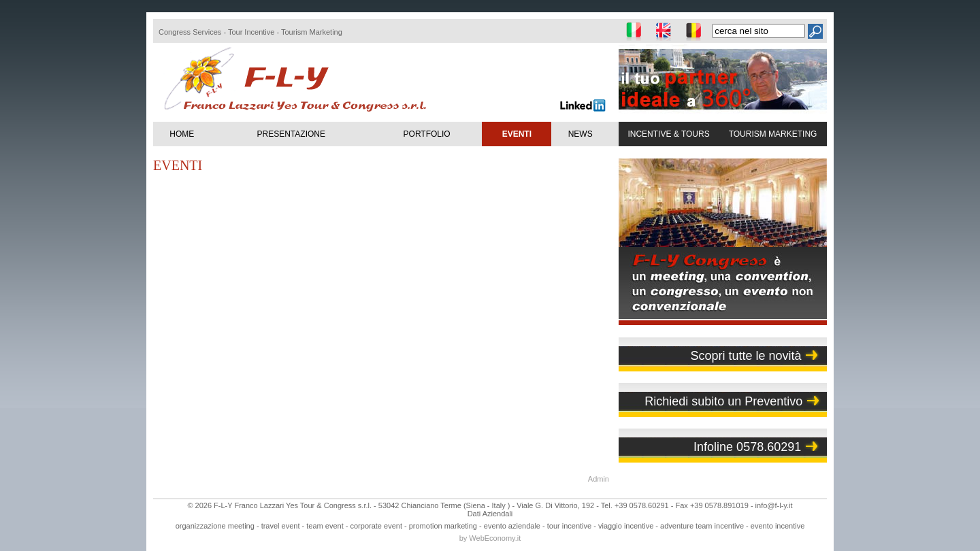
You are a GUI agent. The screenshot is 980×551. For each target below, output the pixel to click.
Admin (599, 479)
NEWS (581, 134)
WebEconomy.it (495, 538)
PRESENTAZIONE (291, 134)
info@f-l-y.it (774, 505)
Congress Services (190, 32)
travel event (281, 526)
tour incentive (569, 526)
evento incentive (778, 526)
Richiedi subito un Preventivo (723, 401)
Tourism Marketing (312, 32)
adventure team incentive (702, 526)
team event (325, 526)
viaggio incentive (626, 526)
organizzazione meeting (215, 526)
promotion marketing (443, 526)
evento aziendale (512, 526)
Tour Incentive (251, 32)
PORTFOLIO (427, 134)
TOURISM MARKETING (773, 134)
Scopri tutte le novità (746, 356)
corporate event (376, 526)
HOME (182, 134)
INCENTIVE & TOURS (668, 134)
